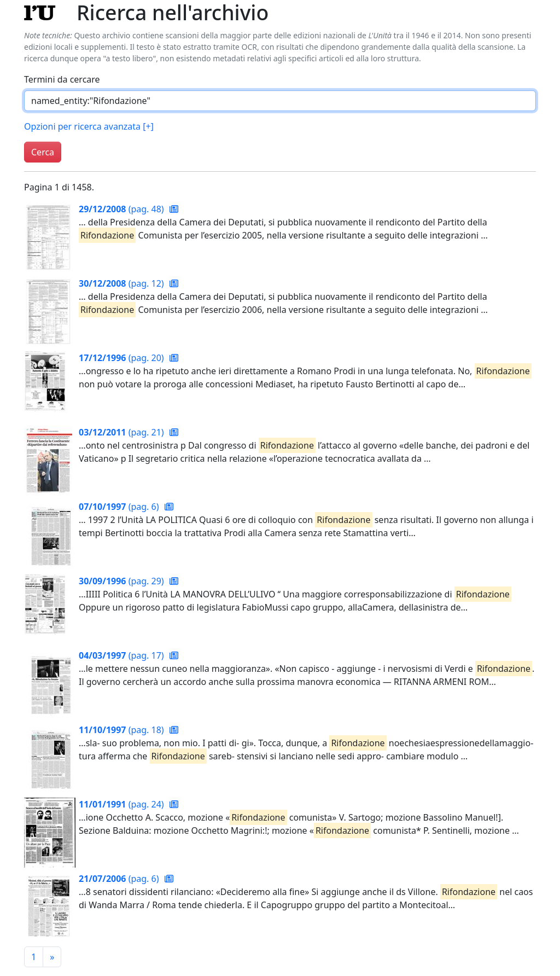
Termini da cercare (62, 79)
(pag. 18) (122, 730)
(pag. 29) (122, 581)
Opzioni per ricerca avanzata (89, 126)
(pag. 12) (122, 283)
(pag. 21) (122, 432)
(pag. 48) (122, 209)
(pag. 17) (122, 655)
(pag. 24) (122, 804)
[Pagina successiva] (52, 957)
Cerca (43, 152)
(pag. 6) (120, 507)
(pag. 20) (122, 358)
